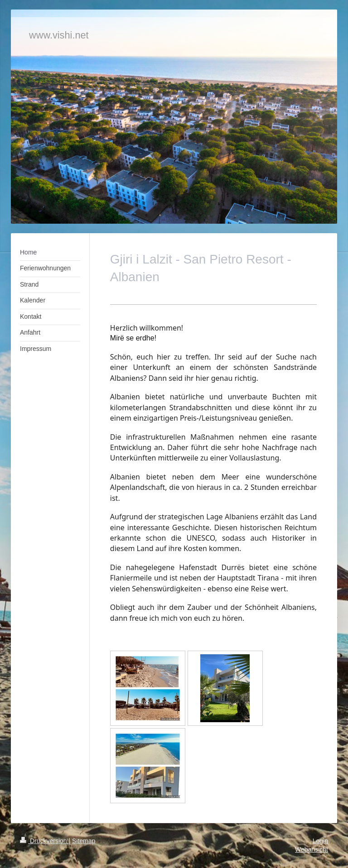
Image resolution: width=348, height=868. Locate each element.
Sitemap (84, 841)
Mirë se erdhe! (133, 338)
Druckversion (44, 841)
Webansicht (312, 849)
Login (320, 841)
